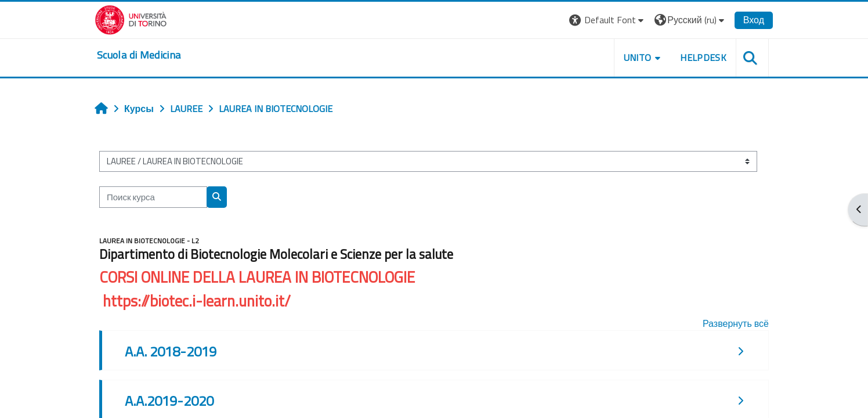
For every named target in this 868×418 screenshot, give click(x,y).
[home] (139, 55)
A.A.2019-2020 (169, 401)
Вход (754, 20)
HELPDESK (703, 57)
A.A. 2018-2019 (171, 351)
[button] (608, 20)
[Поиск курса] (153, 197)
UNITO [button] (638, 57)
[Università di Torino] (131, 19)
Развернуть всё (736, 323)
